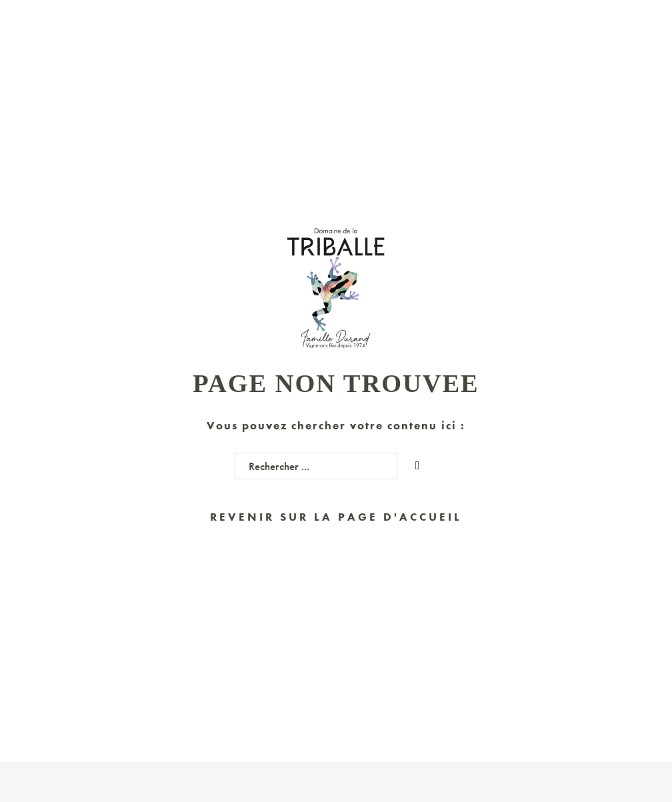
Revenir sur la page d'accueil (336, 517)
